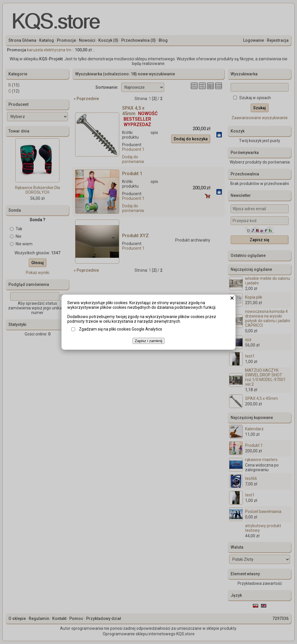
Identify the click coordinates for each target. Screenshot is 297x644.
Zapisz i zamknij (149, 341)
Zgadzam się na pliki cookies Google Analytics (121, 329)
